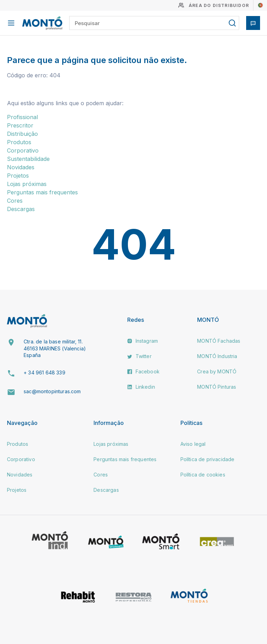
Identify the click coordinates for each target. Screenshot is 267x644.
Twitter (139, 356)
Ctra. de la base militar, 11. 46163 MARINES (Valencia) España (55, 348)
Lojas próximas (27, 184)
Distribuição (22, 134)
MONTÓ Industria (217, 356)
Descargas (21, 209)
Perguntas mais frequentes (42, 192)
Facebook (143, 371)
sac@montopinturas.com (52, 391)
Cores (15, 201)
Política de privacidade (208, 459)
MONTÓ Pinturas (217, 387)
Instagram (143, 341)
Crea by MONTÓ (217, 371)
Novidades (21, 167)
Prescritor (20, 125)
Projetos (18, 176)
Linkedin (141, 387)
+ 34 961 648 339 (44, 373)
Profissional (22, 117)
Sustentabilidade (28, 159)
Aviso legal (193, 444)
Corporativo (23, 150)
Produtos (19, 142)
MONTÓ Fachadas (219, 341)
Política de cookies (203, 475)
